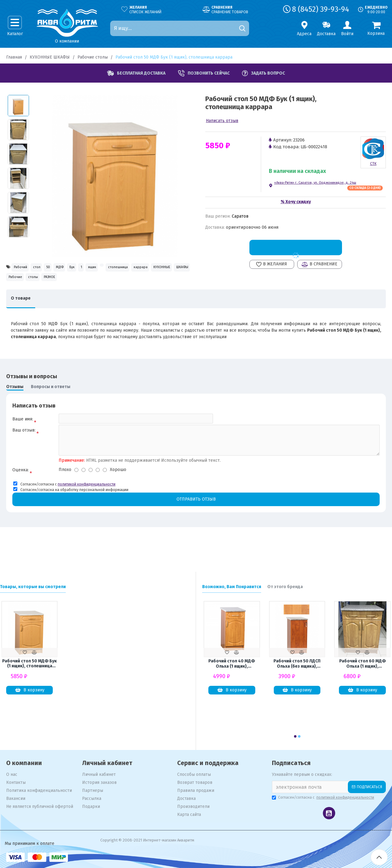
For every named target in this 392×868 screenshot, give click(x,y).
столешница (23, 282)
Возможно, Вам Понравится (232, 587)
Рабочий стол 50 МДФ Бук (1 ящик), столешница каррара (29, 665)
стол (50, 269)
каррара (57, 282)
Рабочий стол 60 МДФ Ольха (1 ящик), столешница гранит (363, 665)
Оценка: (21, 495)
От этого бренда (285, 587)
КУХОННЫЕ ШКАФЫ (50, 57)
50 (70, 269)
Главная (14, 57)
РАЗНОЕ (19, 295)
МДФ (89, 269)
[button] (295, 736)
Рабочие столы (93, 57)
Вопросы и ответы (51, 408)
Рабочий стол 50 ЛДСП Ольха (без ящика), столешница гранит (297, 665)
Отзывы (15, 408)
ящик (147, 269)
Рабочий (24, 269)
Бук (111, 269)
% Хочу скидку (296, 202)
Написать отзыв (222, 121)
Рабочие (151, 282)
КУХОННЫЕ (90, 282)
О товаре (24, 319)
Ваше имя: (23, 440)
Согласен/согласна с (323, 797)
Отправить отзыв (196, 525)
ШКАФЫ (122, 282)
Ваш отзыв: (24, 454)
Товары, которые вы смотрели (33, 587)
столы (178, 282)
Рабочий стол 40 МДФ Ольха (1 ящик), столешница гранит (232, 665)
